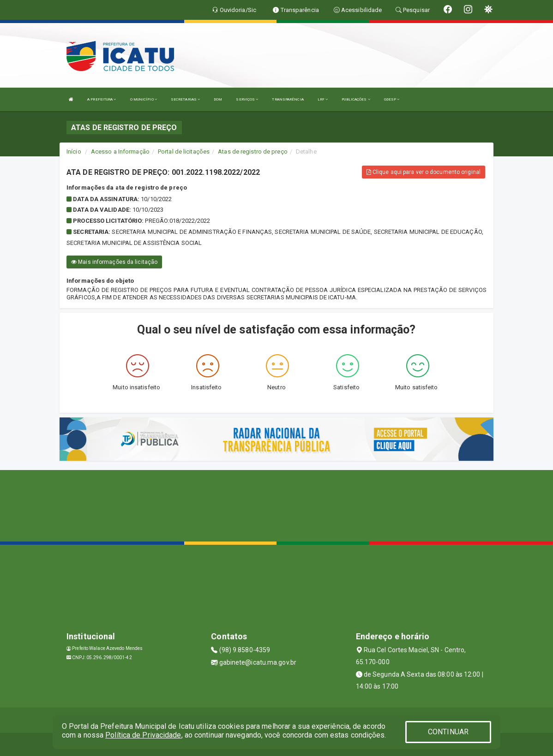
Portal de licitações (184, 152)
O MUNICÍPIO (144, 99)
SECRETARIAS (185, 99)
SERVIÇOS (247, 99)
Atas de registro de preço (253, 152)
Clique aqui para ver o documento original (424, 172)
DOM (218, 99)
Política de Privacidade (143, 735)
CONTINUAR (448, 732)
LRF (323, 99)
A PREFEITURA (102, 99)
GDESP (392, 99)
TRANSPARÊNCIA (288, 99)
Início (74, 152)
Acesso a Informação (120, 152)
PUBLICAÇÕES (356, 99)
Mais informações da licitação (114, 262)
